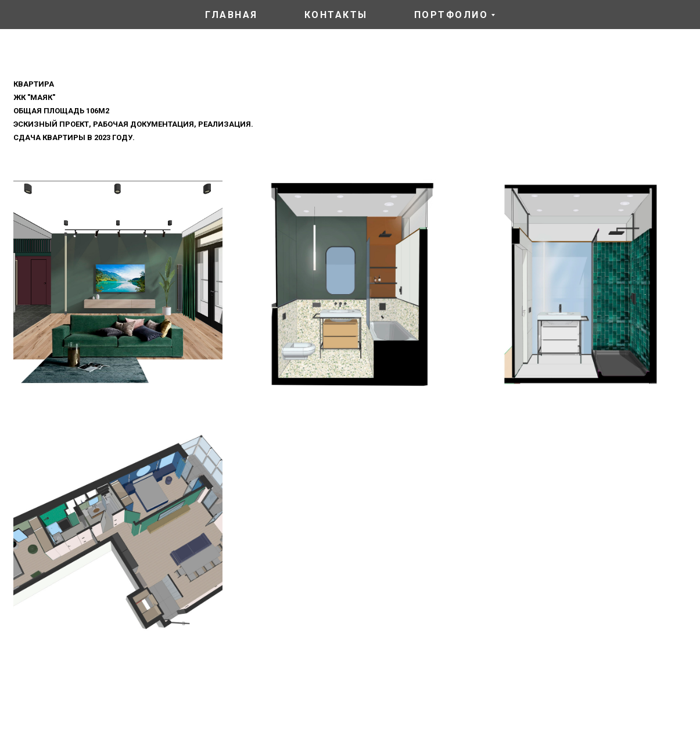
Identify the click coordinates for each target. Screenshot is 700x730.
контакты (336, 15)
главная (231, 15)
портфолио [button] (451, 15)
